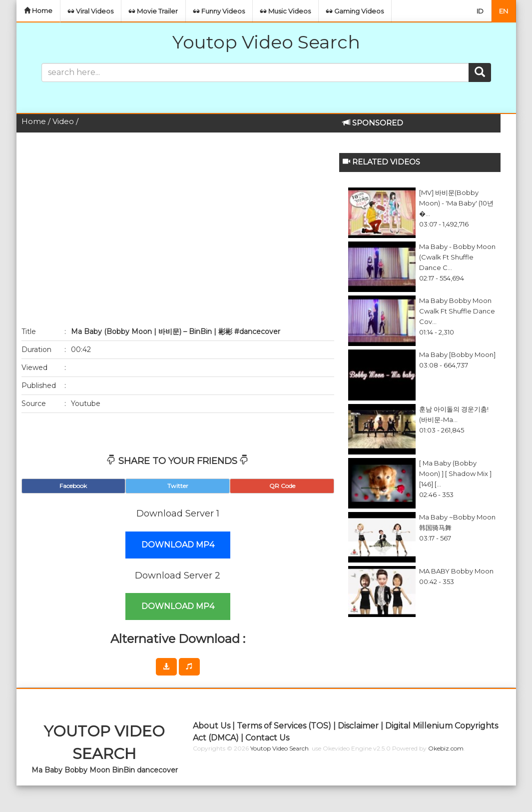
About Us (212, 726)
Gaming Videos (355, 11)
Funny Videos (219, 11)
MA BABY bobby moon (456, 571)
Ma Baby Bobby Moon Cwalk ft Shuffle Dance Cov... (457, 311)
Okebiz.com (446, 748)
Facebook (73, 486)
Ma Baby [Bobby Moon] (457, 354)
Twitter (178, 486)
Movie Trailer (153, 11)
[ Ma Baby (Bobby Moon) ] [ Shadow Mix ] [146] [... (455, 473)
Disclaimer (358, 726)
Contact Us (267, 738)
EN (504, 11)
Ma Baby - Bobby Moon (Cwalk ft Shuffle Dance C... (457, 257)
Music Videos (285, 11)
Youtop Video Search (266, 42)
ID (480, 11)
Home (38, 10)
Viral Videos (91, 11)
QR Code (282, 486)
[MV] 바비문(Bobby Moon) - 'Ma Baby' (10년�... (456, 203)
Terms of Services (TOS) (284, 726)
